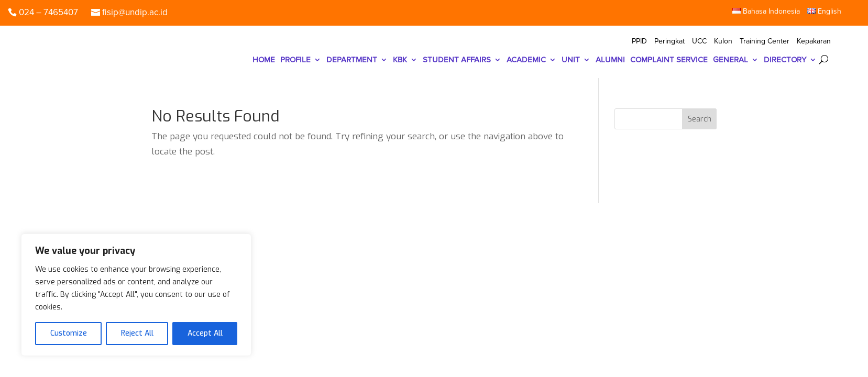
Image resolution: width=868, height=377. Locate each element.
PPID (639, 42)
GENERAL (730, 60)
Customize (69, 333)
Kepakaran (814, 42)
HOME (264, 60)
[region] (136, 295)
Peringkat (669, 42)
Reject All (137, 333)
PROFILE (295, 60)
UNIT (571, 60)
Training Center (765, 42)
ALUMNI (610, 60)
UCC (699, 42)
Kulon (723, 42)
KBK (400, 60)
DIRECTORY (785, 60)
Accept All (205, 333)
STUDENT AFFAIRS (457, 60)
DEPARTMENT (352, 60)
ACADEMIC (526, 60)
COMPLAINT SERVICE (669, 60)
